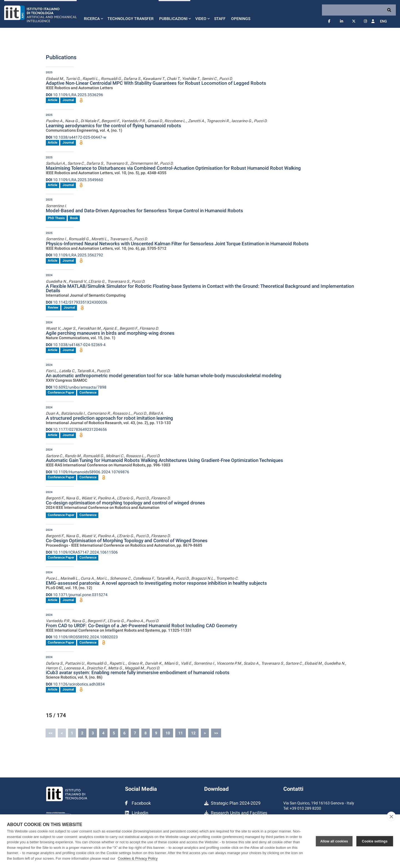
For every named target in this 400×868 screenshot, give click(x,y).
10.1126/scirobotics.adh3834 (75, 684)
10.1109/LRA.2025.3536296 (74, 95)
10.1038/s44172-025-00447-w (76, 137)
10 (168, 733)
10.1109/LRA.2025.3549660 (74, 180)
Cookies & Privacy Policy (138, 858)
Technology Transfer (131, 19)
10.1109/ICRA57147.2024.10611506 (82, 552)
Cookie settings (375, 841)
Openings (241, 19)
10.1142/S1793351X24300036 (77, 302)
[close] (391, 816)
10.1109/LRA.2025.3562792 (74, 255)
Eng (383, 21)
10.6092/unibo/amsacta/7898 (76, 387)
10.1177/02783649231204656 (76, 429)
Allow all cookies (334, 841)
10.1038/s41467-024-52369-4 (76, 345)
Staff (220, 19)
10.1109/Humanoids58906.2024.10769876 (87, 472)
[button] (93, 14)
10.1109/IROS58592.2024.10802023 (82, 637)
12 (193, 733)
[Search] (359, 10)
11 (181, 733)
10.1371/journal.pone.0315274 (77, 595)
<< (51, 733)
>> (216, 733)
